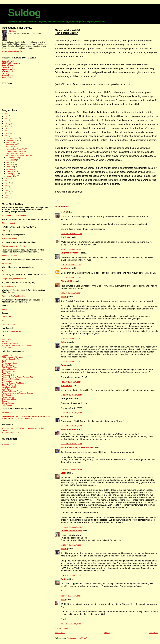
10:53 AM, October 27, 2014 (71, 413)
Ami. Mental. (7, 381)
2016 (7, 131)
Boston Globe (7, 65)
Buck (63, 365)
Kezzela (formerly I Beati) (12, 359)
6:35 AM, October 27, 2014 (71, 265)
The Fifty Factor (8, 365)
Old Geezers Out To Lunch (12, 357)
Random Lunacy (8, 397)
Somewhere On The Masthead (14, 215)
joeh (63, 212)
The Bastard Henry (9, 371)
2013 (7, 178)
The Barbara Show (9, 399)
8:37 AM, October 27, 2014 (71, 293)
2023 (7, 114)
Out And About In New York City (14, 246)
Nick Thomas (7, 405)
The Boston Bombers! (10, 432)
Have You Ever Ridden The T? (17, 149)
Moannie (5, 413)
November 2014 (13, 140)
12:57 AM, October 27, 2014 (71, 234)
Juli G (4, 361)
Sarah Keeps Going (9, 363)
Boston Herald (8, 61)
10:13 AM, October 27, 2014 (71, 395)
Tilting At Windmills (9, 385)
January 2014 (12, 176)
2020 (7, 121)
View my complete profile (12, 51)
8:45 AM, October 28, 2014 (71, 624)
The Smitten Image (9, 238)
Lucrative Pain (7, 355)
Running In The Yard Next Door (14, 296)
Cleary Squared (8, 403)
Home (107, 633)
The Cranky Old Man (10, 286)
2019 (7, 124)
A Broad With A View (10, 343)
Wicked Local (7, 71)
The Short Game (67, 33)
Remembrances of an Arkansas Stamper (18, 393)
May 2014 (10, 167)
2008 (7, 191)
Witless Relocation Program (13, 391)
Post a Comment (61, 628)
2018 (7, 126)
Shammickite (67, 281)
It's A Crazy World (9, 387)
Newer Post (60, 633)
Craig (63, 473)
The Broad (66, 237)
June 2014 (11, 165)
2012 (7, 181)
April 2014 (10, 169)
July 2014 (10, 162)
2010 (7, 186)
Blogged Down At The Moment (14, 383)
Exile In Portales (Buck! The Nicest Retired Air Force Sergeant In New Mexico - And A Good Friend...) (26, 417)
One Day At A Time (9, 367)
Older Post (153, 633)
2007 (7, 193)
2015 (7, 133)
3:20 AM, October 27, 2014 (71, 249)
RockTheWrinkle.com (71, 531)
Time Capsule (11, 147)
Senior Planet (7, 77)
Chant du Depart (8, 223)
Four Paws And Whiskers (12, 332)
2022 (7, 116)
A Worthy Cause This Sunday (16, 151)
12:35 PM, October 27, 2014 (71, 575)
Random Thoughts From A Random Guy (17, 377)
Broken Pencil (8, 75)
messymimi (66, 386)
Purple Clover (7, 67)
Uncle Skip (6, 231)
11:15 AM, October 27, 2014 (71, 469)
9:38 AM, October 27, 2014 (71, 382)
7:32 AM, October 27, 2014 (71, 278)
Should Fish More (70, 429)
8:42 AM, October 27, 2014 (71, 338)
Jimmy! (5, 401)
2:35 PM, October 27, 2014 (71, 596)
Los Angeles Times (10, 69)
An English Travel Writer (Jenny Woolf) (17, 345)
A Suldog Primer (8, 444)
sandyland (66, 268)
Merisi (4, 309)
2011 (7, 183)
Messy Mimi (6, 263)
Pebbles (5, 341)
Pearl (63, 600)
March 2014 (11, 171)
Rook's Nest (7, 317)
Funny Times (7, 73)
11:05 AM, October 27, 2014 (71, 444)
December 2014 (13, 138)
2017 (7, 128)
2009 (7, 188)
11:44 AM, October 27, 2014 (71, 527)
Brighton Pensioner (70, 253)
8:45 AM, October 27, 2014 (71, 362)
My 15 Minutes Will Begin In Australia (19, 155)
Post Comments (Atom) (77, 638)
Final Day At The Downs (14, 153)
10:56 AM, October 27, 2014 (71, 426)
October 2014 (12, 143)
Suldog (24, 13)
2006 (7, 195)
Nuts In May (6, 339)
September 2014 (13, 158)
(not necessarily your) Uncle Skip (77, 447)
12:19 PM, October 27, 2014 (71, 545)
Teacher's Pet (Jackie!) (11, 256)
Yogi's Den (6, 389)
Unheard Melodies (9, 324)
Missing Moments (9, 369)
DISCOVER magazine (11, 63)
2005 (7, 198)
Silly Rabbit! (6, 395)
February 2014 (12, 174)
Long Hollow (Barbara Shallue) (14, 279)
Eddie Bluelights (8, 347)
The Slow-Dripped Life (10, 379)
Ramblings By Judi (9, 375)
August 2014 (11, 160)
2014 (7, 136)
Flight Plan (6, 373)
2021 (7, 119)
